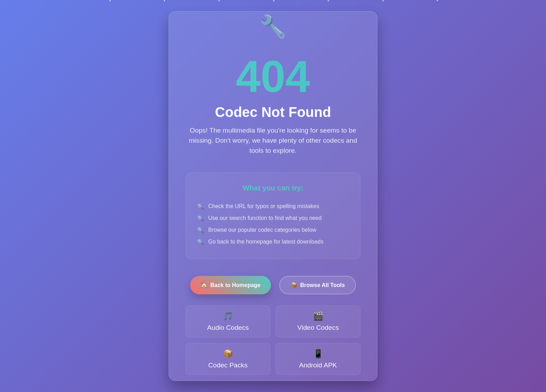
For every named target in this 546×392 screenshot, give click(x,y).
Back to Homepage (231, 286)
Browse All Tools (318, 286)
